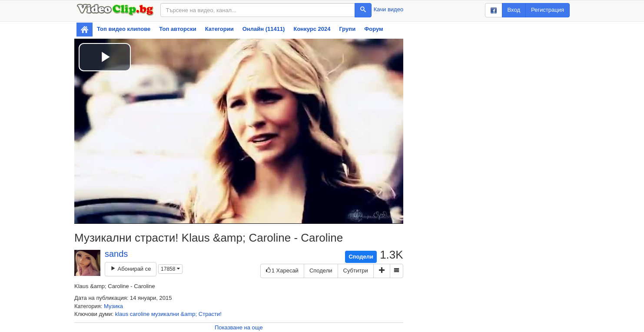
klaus (122, 314)
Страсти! (210, 314)
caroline (140, 314)
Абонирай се (131, 269)
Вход (514, 10)
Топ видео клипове (124, 29)
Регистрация (548, 10)
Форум (373, 29)
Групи (347, 29)
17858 (170, 269)
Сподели (361, 257)
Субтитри (356, 271)
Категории (219, 29)
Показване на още (239, 327)
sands (116, 254)
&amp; (189, 314)
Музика (113, 306)
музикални (165, 314)
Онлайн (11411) (264, 29)
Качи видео (388, 9)
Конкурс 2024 (312, 29)
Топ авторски (178, 29)
